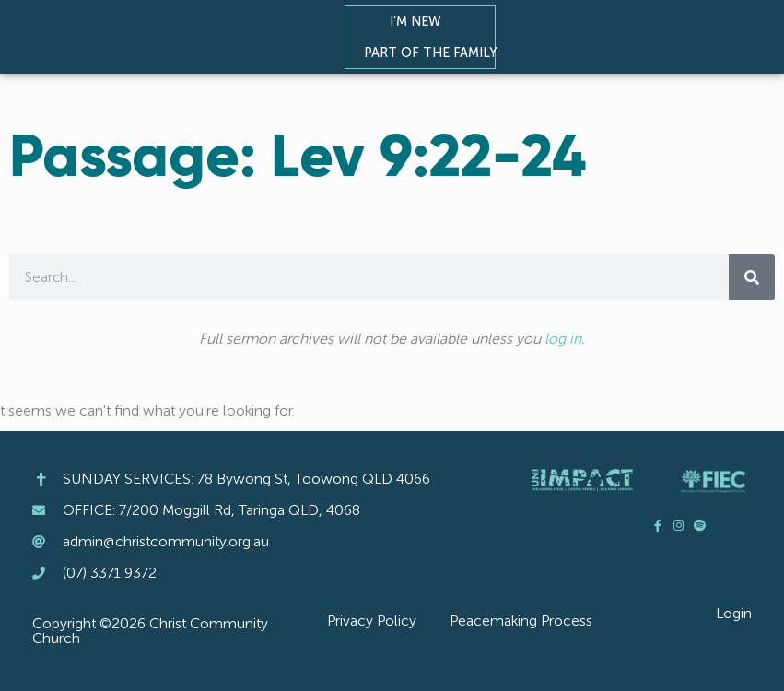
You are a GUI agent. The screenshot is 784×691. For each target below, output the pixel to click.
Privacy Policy (372, 621)
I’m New (420, 21)
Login (734, 613)
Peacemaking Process (521, 621)
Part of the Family (435, 53)
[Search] (752, 277)
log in (563, 339)
